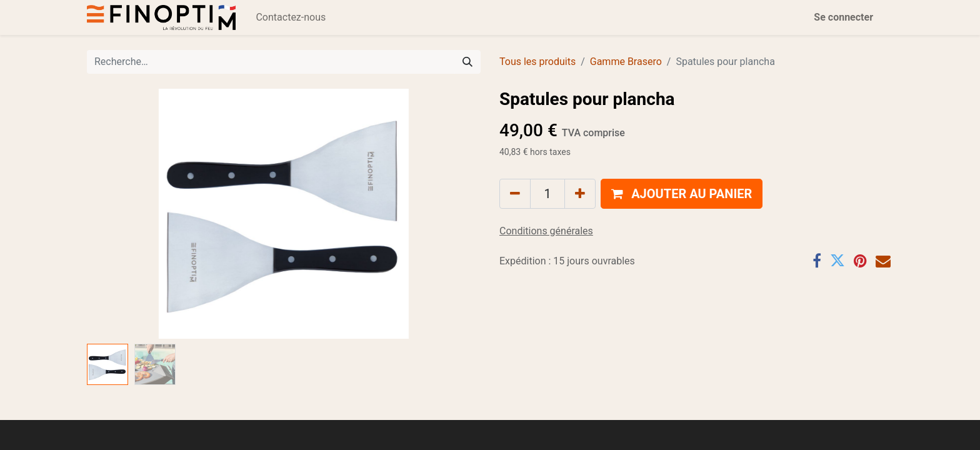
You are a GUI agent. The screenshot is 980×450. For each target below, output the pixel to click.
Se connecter (843, 17)
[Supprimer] (515, 194)
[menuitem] (291, 17)
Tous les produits (537, 62)
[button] (682, 194)
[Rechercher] (467, 62)
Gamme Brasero (626, 62)
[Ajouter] (580, 194)
